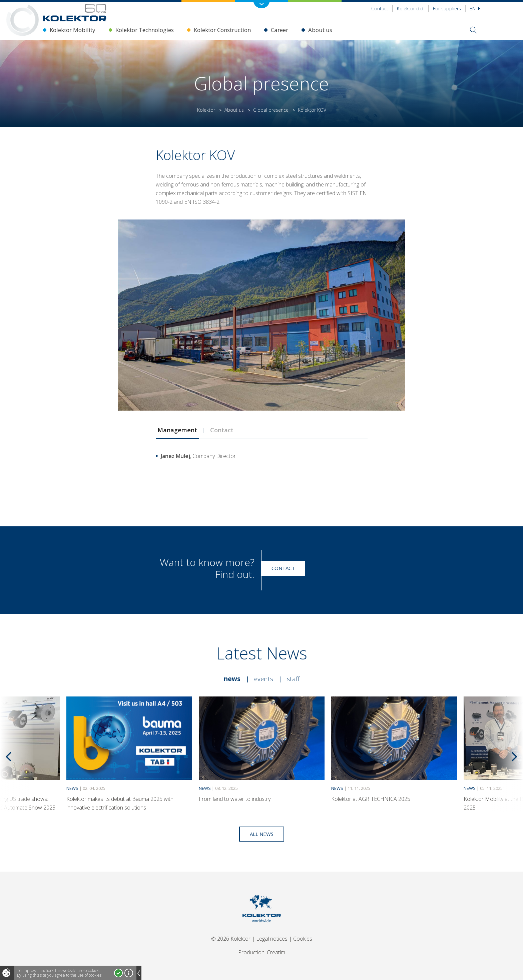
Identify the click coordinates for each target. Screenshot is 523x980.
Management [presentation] (177, 430)
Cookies (303, 939)
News (232, 679)
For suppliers (447, 9)
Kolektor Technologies (145, 30)
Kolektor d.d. (411, 9)
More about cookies (129, 973)
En (475, 9)
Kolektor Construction (222, 30)
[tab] (177, 430)
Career (280, 30)
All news (262, 834)
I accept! (118, 973)
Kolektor (206, 110)
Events (264, 679)
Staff (293, 679)
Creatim (276, 952)
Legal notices (272, 939)
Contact (380, 9)
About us (320, 30)
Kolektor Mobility (73, 30)
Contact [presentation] (222, 430)
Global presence (271, 110)
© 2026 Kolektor (231, 939)
